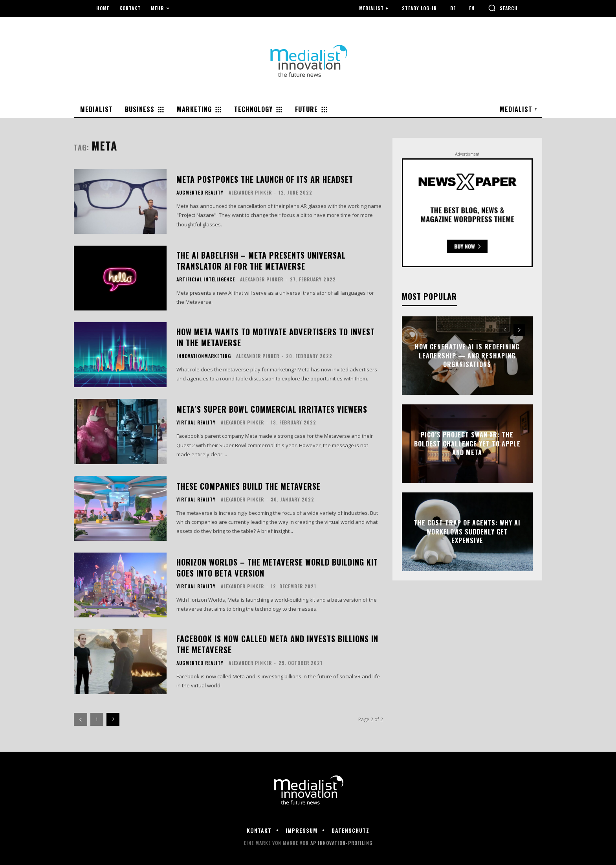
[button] (503, 8)
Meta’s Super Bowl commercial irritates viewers (272, 409)
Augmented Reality (200, 193)
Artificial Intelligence (206, 279)
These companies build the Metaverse (248, 486)
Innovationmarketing (204, 356)
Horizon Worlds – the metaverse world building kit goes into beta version (277, 567)
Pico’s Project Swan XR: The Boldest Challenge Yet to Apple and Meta (467, 444)
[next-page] (519, 331)
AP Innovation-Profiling (341, 843)
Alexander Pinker (250, 192)
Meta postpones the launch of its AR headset (265, 179)
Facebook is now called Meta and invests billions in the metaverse (277, 644)
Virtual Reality (196, 422)
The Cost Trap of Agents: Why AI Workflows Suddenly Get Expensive (467, 532)
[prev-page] (81, 719)
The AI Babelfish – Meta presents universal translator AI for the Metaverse (261, 261)
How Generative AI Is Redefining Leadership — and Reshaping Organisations (467, 356)
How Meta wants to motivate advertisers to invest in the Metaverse (276, 337)
